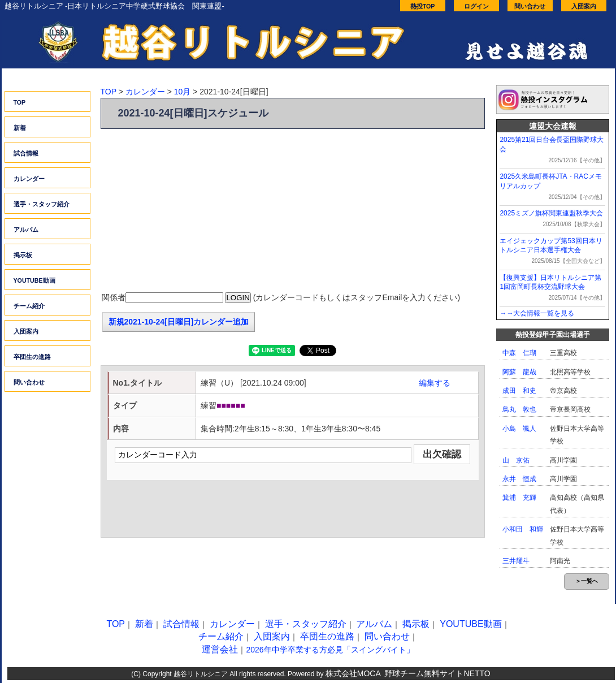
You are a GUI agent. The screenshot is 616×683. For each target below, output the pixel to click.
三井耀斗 (516, 561)
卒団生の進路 (32, 357)
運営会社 (220, 649)
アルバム (26, 230)
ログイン (476, 6)
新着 (20, 128)
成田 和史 (519, 391)
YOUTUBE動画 (34, 280)
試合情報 (26, 153)
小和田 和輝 (523, 529)
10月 (183, 92)
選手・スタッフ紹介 (42, 204)
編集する (435, 383)
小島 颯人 (519, 429)
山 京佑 (516, 460)
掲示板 (23, 255)
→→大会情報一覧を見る (537, 313)
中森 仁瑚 (519, 353)
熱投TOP (423, 6)
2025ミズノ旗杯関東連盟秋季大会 (551, 213)
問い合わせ (530, 6)
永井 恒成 (519, 479)
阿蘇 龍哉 (519, 372)
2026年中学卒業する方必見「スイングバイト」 (330, 650)
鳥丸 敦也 (519, 409)
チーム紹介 (29, 306)
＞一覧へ (587, 581)
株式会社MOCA (353, 673)
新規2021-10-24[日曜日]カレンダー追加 (179, 322)
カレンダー (29, 179)
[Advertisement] (293, 211)
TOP (20, 102)
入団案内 (584, 6)
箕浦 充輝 (519, 498)
